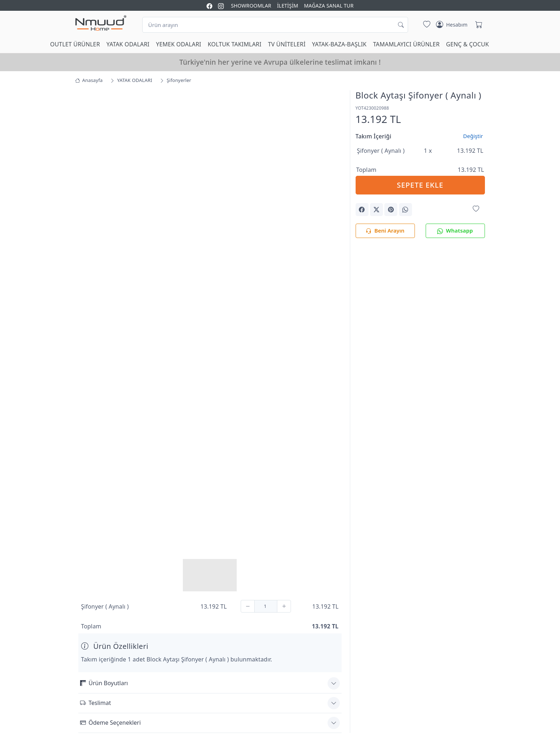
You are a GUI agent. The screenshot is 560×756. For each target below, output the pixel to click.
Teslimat (96, 703)
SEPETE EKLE (420, 185)
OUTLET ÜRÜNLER (75, 44)
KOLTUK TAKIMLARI (235, 44)
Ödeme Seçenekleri (110, 723)
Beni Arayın (385, 231)
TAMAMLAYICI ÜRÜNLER (406, 44)
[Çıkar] (248, 606)
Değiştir (473, 136)
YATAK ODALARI (128, 44)
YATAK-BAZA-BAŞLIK (339, 44)
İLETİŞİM (288, 6)
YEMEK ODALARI (179, 44)
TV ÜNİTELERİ (287, 44)
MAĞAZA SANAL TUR (329, 6)
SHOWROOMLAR (251, 6)
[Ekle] (284, 606)
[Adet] (266, 606)
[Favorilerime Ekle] (476, 209)
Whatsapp (455, 231)
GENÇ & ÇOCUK (468, 44)
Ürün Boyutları (104, 683)
